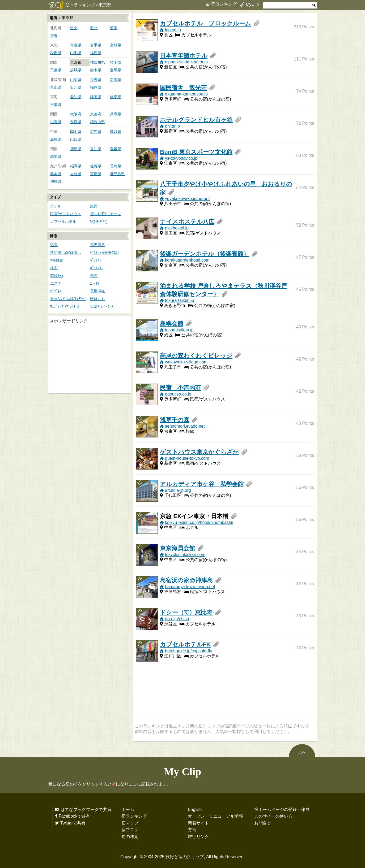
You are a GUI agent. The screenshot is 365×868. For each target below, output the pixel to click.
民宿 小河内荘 (180, 388)
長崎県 (116, 166)
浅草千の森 (175, 420)
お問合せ (263, 823)
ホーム (128, 809)
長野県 (96, 80)
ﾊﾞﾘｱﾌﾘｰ (97, 268)
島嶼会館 (172, 323)
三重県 (56, 105)
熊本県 (56, 174)
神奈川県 (97, 62)
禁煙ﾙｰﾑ (57, 276)
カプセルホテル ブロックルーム (205, 23)
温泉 (54, 245)
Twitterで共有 (73, 823)
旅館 (94, 206)
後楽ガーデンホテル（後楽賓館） (205, 254)
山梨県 (76, 80)
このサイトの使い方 (273, 816)
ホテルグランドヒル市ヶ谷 (196, 120)
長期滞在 (97, 291)
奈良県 (76, 122)
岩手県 (96, 45)
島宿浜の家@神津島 (186, 580)
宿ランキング (224, 4)
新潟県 (116, 80)
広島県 (96, 132)
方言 (192, 830)
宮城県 (116, 45)
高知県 (56, 157)
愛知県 (76, 97)
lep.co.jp (173, 30)
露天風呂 (97, 245)
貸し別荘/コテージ (105, 214)
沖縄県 (56, 181)
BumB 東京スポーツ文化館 (196, 152)
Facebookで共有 (74, 816)
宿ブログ (130, 830)
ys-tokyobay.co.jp (181, 158)
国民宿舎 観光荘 (183, 88)
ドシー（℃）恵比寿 (186, 612)
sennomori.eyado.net (185, 426)
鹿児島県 (117, 174)
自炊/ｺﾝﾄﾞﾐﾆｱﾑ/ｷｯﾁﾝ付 (68, 299)
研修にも (97, 299)
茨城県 (76, 70)
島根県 (56, 139)
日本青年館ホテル (184, 55)
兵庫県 (116, 114)
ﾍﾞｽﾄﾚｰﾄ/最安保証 (105, 253)
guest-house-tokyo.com (187, 458)
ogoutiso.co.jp (178, 394)
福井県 (96, 87)
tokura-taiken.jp (179, 300)
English (195, 809)
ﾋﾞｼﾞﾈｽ (56, 291)
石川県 (76, 87)
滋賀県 (56, 122)
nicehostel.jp (177, 228)
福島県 (96, 53)
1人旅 (95, 283)
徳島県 (76, 149)
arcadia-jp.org (178, 490)
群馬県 (116, 70)
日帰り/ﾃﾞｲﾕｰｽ (102, 306)
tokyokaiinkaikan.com (185, 554)
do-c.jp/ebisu (177, 619)
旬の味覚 (130, 836)
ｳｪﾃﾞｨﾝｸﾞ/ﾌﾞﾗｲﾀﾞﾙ (65, 306)
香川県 (96, 149)
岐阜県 (116, 97)
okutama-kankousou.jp (186, 94)
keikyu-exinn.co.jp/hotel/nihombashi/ (199, 522)
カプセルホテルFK (185, 644)
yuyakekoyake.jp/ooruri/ (187, 198)
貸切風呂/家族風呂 (66, 253)
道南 (114, 28)
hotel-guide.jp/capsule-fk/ (189, 651)
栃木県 (96, 70)
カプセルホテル (63, 222)
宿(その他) (99, 222)
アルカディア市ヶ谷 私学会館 (202, 484)
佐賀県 (96, 166)
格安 (54, 268)
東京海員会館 (177, 548)
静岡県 (96, 97)
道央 (74, 28)
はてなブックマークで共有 (86, 809)
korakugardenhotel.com (187, 260)
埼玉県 (116, 62)
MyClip (252, 4)
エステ (56, 283)
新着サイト (198, 823)
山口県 (76, 139)
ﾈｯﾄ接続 (57, 260)
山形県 (76, 53)
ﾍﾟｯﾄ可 (96, 260)
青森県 (76, 45)
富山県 (56, 87)
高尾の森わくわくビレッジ (196, 355)
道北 (94, 28)
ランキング (84, 5)
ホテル (56, 206)
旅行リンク (198, 836)
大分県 (76, 174)
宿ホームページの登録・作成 (282, 809)
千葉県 (56, 70)
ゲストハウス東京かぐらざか (199, 452)
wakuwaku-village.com (186, 362)
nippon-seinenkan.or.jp (186, 62)
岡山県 (76, 132)
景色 (94, 276)
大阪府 (76, 114)
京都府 (96, 114)
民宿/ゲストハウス (66, 214)
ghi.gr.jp (172, 126)
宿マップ (130, 823)
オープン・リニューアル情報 (215, 816)
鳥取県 (116, 132)
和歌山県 (97, 122)
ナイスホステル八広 (187, 222)
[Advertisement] (88, 358)
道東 (54, 36)
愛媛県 (116, 149)
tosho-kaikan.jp (179, 330)
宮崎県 (96, 174)
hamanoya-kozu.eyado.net (190, 587)
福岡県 (76, 166)
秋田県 (56, 53)
